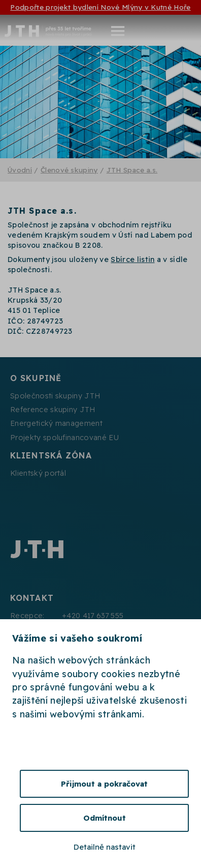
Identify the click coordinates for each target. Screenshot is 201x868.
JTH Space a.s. (132, 170)
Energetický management (56, 423)
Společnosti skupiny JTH (55, 396)
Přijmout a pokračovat (104, 784)
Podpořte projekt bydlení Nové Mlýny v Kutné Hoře (100, 7)
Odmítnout (105, 818)
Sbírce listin (132, 259)
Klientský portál (38, 473)
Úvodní (20, 170)
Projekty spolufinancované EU (64, 438)
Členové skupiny (69, 170)
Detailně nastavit (105, 847)
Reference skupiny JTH (53, 410)
